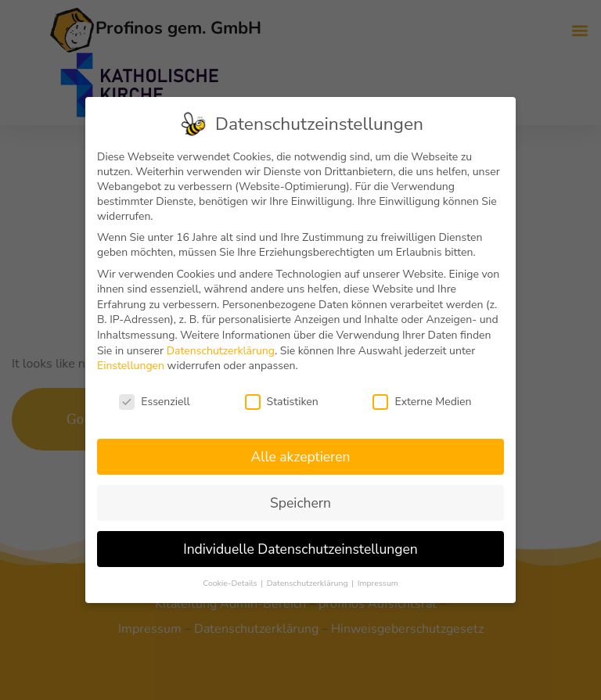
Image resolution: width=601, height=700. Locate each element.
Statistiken (282, 402)
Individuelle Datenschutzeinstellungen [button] (300, 549)
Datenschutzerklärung (221, 351)
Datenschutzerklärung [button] (308, 583)
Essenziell (154, 402)
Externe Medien (422, 402)
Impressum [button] (378, 583)
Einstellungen (131, 366)
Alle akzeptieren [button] (300, 457)
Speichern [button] (300, 503)
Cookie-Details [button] (231, 583)
